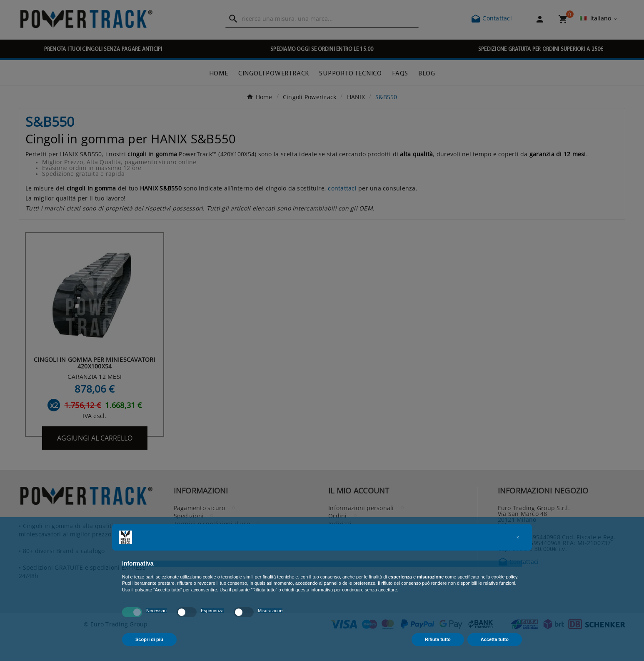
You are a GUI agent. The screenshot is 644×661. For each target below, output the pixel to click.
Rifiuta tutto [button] (438, 639)
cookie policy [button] (504, 577)
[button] (518, 537)
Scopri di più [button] (149, 639)
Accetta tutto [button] (495, 639)
